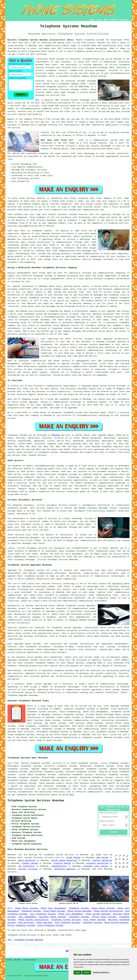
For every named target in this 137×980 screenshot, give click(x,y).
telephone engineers (112, 447)
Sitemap (9, 960)
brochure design (62, 863)
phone (49, 740)
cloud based (48, 106)
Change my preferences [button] (101, 972)
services (12, 872)
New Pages (17, 960)
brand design (73, 858)
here (71, 795)
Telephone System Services (66, 920)
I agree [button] (78, 972)
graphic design (30, 863)
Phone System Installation (108, 911)
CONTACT (114, 20)
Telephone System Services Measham (36, 801)
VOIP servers (34, 480)
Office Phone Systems (104, 917)
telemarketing (59, 866)
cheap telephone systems (21, 735)
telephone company (79, 76)
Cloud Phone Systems (54, 911)
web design (102, 858)
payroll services (28, 869)
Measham (56, 435)
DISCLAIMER (124, 20)
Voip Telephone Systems (43, 914)
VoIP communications (64, 251)
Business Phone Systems (53, 917)
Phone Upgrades (44, 923)
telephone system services (59, 855)
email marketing (27, 860)
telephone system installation (33, 795)
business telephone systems (68, 715)
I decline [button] (86, 972)
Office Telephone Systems (21, 925)
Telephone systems (17, 435)
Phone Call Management (53, 908)
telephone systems (94, 40)
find (16, 763)
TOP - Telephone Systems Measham (25, 940)
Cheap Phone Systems (26, 908)
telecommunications (45, 466)
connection (123, 154)
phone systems (57, 59)
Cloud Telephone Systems (50, 925)
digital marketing (102, 860)
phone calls (113, 149)
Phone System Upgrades (79, 911)
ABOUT (106, 20)
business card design (96, 866)
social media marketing (64, 860)
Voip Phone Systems (95, 920)
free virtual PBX (55, 119)
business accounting (98, 863)
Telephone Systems (79, 908)
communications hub (93, 210)
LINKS (99, 20)
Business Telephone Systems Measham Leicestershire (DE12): (41, 40)
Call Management (27, 917)
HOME (92, 20)
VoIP (104, 135)
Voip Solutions (26, 923)
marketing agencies (65, 869)
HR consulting (26, 866)
